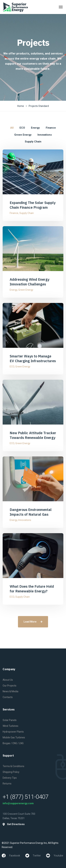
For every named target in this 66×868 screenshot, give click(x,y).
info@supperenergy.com (18, 803)
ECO (12, 367)
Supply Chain (27, 213)
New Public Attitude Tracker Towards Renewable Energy (33, 435)
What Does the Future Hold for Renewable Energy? (32, 589)
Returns (7, 784)
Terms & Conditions (13, 766)
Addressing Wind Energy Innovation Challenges (29, 282)
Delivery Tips (10, 778)
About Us (8, 680)
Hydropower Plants (13, 732)
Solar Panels (10, 720)
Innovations (25, 520)
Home (21, 106)
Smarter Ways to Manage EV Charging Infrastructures (33, 358)
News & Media (10, 691)
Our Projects (10, 686)
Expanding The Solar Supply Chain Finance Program (33, 205)
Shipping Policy (11, 772)
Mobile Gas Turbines (14, 737)
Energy (13, 290)
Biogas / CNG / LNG (13, 743)
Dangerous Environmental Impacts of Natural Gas (31, 512)
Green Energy (26, 290)
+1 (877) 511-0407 (26, 797)
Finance (14, 213)
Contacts (8, 697)
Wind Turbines (10, 726)
